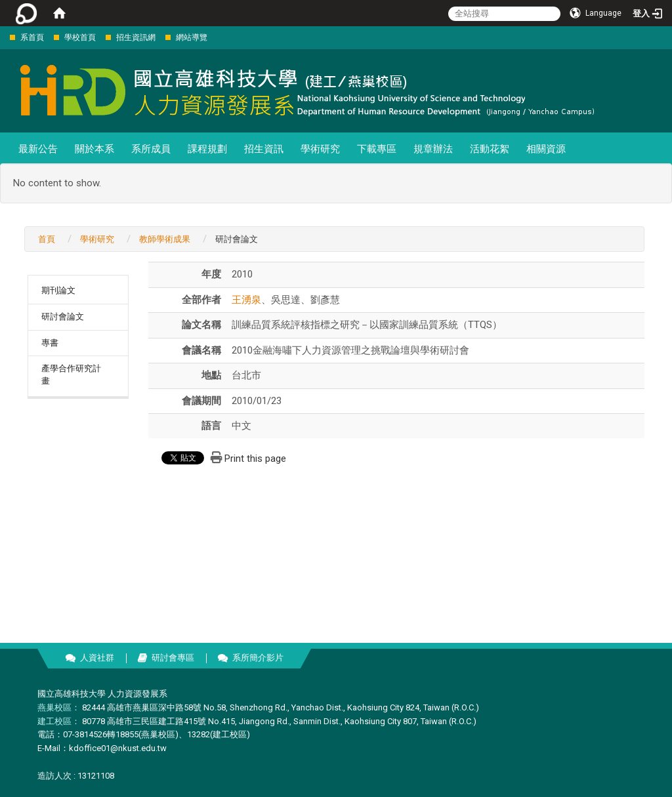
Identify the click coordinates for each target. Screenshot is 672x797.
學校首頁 (80, 37)
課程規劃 (207, 149)
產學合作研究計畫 (71, 375)
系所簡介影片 (258, 658)
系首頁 (32, 37)
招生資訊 (264, 149)
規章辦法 (433, 149)
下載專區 (377, 149)
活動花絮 (490, 149)
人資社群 (97, 658)
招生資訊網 (136, 37)
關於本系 (94, 149)
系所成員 (151, 149)
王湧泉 (246, 300)
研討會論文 (63, 317)
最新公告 (38, 149)
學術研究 (320, 149)
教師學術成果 (165, 239)
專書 (50, 343)
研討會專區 (173, 658)
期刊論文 (58, 290)
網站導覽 (192, 37)
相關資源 (546, 149)
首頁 (47, 239)
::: (3, 37)
